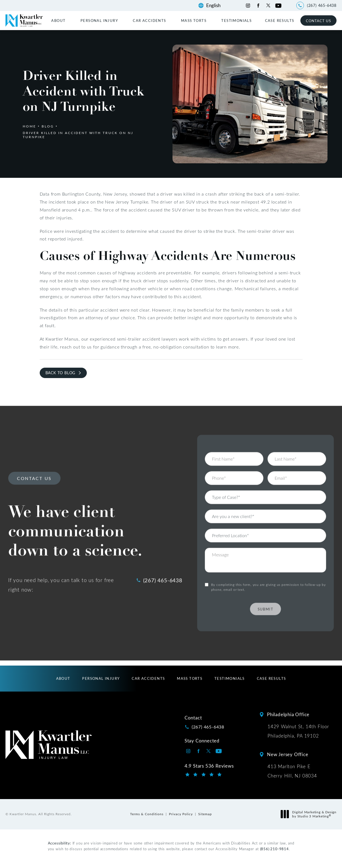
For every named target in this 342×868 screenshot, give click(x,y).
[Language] (216, 5)
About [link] (58, 20)
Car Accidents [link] (149, 20)
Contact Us (318, 21)
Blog (48, 126)
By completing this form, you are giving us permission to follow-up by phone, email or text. (268, 571)
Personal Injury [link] (99, 20)
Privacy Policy (181, 814)
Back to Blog (61, 373)
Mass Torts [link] (194, 20)
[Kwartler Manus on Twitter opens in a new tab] (268, 6)
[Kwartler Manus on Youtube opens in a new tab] (278, 6)
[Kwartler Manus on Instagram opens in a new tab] (248, 6)
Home (29, 126)
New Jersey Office (288, 754)
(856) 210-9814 (275, 849)
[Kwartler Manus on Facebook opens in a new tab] (258, 6)
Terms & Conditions (147, 814)
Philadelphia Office (288, 714)
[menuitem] (59, 20)
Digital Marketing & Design (310, 814)
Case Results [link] (280, 20)
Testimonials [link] (236, 20)
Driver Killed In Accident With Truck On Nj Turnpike (78, 135)
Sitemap (205, 814)
